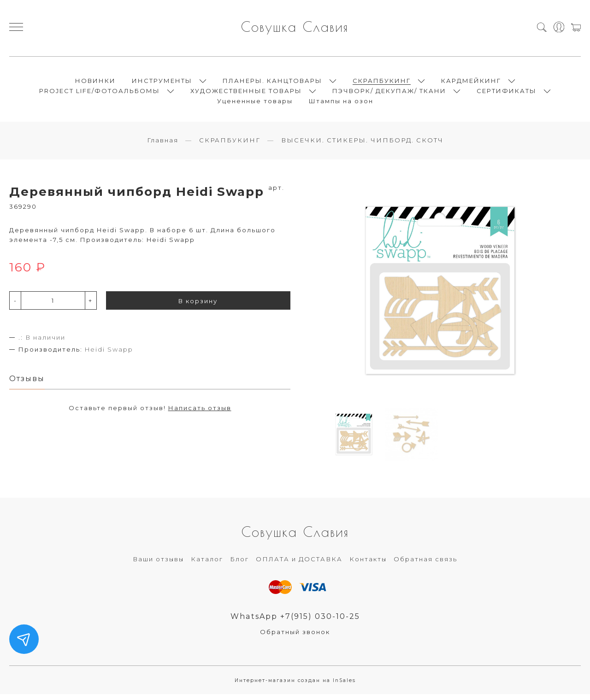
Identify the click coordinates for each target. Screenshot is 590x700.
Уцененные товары (255, 103)
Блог (239, 564)
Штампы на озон (341, 103)
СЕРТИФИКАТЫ (507, 93)
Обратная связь (425, 564)
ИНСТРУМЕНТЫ (162, 83)
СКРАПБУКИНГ (382, 83)
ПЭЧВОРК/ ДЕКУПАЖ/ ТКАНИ (389, 93)
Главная (163, 145)
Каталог (207, 564)
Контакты (368, 564)
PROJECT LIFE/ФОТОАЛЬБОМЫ (100, 93)
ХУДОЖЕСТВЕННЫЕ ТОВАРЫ (246, 93)
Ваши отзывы (158, 564)
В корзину (198, 306)
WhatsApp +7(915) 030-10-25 (295, 622)
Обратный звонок (295, 637)
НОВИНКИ (95, 83)
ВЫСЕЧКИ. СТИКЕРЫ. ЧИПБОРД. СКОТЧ (362, 145)
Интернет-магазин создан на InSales (295, 686)
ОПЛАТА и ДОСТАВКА (299, 564)
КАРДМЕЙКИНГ (471, 83)
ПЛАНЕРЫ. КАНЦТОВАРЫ (272, 83)
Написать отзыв (200, 414)
